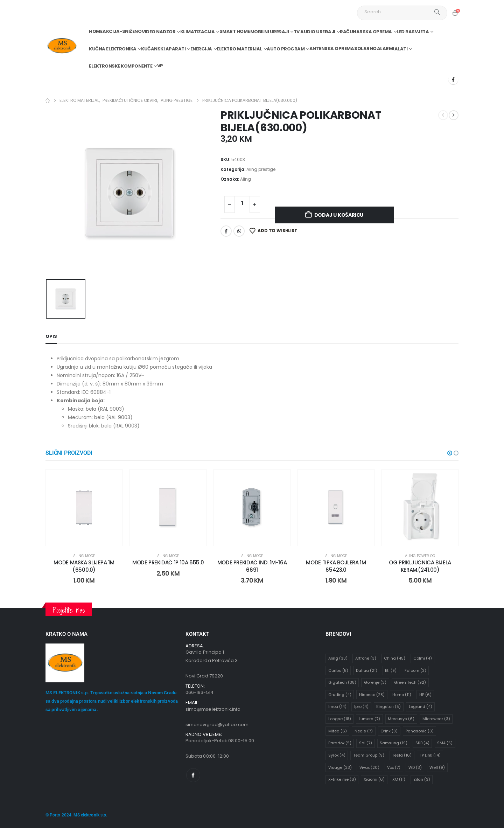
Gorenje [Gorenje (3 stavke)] (375, 682)
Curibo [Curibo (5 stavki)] (338, 670)
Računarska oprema (366, 32)
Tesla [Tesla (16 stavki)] (402, 755)
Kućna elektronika (113, 49)
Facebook (226, 231)
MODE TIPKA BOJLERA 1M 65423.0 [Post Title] (336, 566)
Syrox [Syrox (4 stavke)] (337, 755)
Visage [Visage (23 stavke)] (340, 767)
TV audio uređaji (314, 32)
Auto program (286, 49)
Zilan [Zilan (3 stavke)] (422, 779)
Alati (401, 49)
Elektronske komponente (121, 66)
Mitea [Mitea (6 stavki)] (338, 731)
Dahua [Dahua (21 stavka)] (367, 670)
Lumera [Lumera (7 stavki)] (369, 719)
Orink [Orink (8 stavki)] (389, 731)
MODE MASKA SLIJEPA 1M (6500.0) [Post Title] (84, 566)
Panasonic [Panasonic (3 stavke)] (420, 731)
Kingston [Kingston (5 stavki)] (388, 707)
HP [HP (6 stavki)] (425, 695)
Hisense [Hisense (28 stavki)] (372, 695)
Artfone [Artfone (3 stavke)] (366, 658)
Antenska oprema (332, 48)
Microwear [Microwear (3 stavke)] (436, 719)
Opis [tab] (51, 336)
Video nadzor (159, 32)
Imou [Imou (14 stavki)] (337, 707)
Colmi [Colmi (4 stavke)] (423, 658)
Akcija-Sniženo (122, 31)
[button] (450, 453)
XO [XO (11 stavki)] (399, 779)
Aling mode (84, 556)
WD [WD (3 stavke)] (415, 767)
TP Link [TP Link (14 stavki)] (430, 755)
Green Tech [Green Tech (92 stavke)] (410, 682)
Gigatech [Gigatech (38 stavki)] (342, 682)
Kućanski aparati (163, 49)
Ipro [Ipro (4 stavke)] (361, 707)
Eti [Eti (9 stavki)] (391, 670)
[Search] (437, 12)
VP (160, 66)
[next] (454, 115)
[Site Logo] (62, 46)
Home (96, 31)
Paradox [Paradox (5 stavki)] (340, 743)
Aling (246, 179)
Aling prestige (261, 169)
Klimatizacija (198, 32)
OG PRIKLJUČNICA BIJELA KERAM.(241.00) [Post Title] (420, 566)
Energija (201, 49)
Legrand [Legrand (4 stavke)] (421, 707)
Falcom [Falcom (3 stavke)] (415, 670)
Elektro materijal (239, 49)
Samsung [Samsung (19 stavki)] (394, 743)
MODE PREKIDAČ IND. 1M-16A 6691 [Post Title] (252, 566)
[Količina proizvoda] (242, 203)
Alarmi (386, 48)
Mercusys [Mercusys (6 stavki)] (401, 719)
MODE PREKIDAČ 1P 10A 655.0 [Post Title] (168, 562)
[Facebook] (453, 79)
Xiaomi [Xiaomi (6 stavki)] (374, 779)
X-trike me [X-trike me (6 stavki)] (342, 779)
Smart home (235, 31)
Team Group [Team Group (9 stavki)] (369, 755)
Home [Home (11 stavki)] (402, 695)
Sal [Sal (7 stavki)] (366, 743)
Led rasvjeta (413, 32)
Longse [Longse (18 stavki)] (340, 719)
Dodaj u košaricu (339, 215)
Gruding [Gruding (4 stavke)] (340, 695)
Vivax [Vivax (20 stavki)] (369, 767)
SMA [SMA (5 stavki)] (445, 743)
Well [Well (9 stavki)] (437, 767)
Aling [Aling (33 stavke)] (338, 658)
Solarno (365, 48)
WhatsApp (239, 231)
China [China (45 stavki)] (395, 658)
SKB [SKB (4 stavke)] (422, 743)
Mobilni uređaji (270, 32)
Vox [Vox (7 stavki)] (394, 767)
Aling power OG (420, 556)
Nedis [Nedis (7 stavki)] (364, 731)
